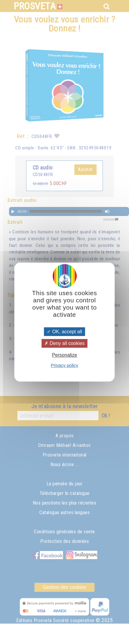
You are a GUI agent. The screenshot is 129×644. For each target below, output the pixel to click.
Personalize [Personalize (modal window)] (64, 355)
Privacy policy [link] (64, 365)
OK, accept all (64, 332)
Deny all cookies (64, 343)
